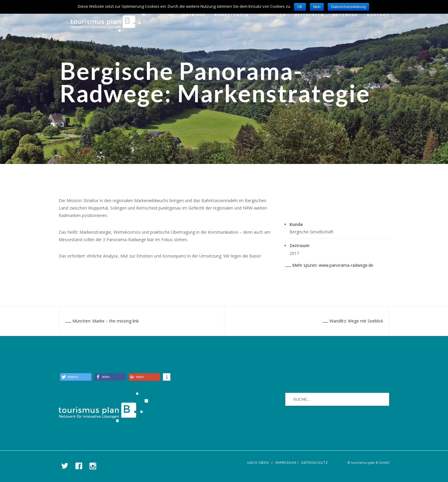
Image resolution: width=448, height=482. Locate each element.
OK (300, 7)
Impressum (286, 462)
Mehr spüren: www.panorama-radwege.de (329, 265)
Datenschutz (315, 462)
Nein (317, 7)
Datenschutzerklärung (348, 7)
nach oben (258, 462)
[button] (76, 377)
